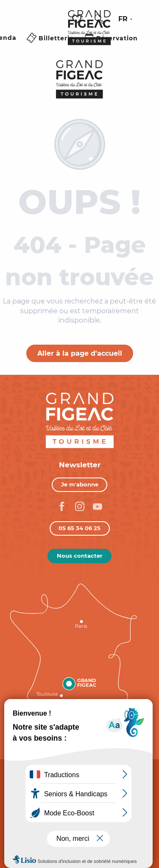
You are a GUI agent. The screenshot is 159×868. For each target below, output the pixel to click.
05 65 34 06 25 (79, 528)
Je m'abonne (80, 484)
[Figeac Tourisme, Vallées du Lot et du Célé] (79, 79)
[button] (99, 19)
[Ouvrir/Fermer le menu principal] (51, 48)
